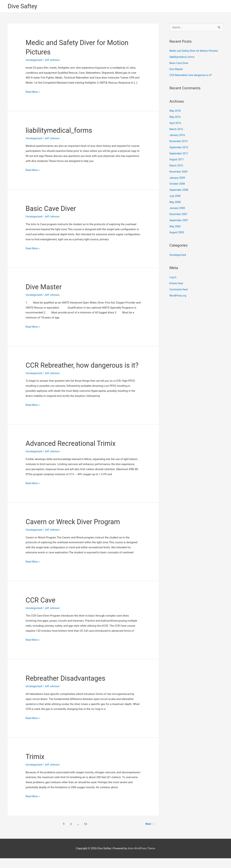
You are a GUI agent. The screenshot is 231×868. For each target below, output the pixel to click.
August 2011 (177, 160)
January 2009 (178, 178)
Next (149, 834)
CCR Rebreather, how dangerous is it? (192, 76)
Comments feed (179, 290)
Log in (173, 278)
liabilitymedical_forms (61, 131)
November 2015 (179, 142)
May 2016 (175, 118)
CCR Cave (41, 610)
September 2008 (179, 191)
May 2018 (175, 112)
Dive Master (45, 287)
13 (85, 834)
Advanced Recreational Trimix (73, 453)
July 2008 (175, 197)
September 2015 (179, 148)
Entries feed (177, 284)
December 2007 (179, 215)
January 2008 (178, 209)
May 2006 (175, 227)
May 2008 (175, 203)
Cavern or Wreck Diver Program (75, 531)
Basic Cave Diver (52, 209)
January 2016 (178, 136)
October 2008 (178, 185)
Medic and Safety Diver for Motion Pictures (195, 52)
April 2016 (176, 124)
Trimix (36, 766)
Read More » (33, 92)
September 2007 (179, 221)
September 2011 (179, 154)
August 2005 (177, 233)
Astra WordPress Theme (141, 858)
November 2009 (179, 172)
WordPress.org (178, 296)
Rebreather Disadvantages (68, 688)
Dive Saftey (23, 6)
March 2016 (177, 130)
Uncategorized (34, 60)
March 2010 (177, 166)
